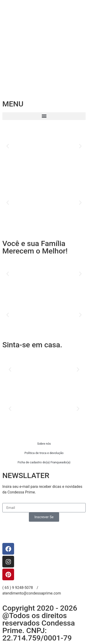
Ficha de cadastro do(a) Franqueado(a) (44, 462)
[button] (44, 116)
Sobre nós (44, 444)
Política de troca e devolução (44, 453)
